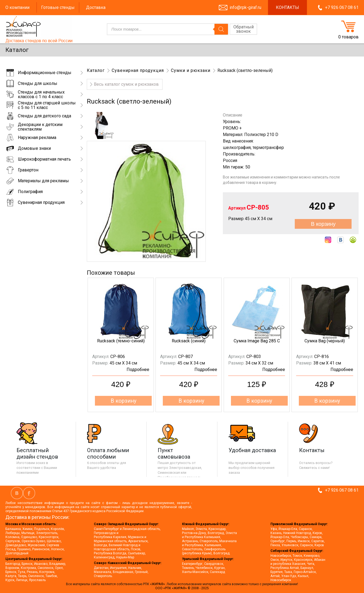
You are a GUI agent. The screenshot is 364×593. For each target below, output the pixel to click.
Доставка (96, 7)
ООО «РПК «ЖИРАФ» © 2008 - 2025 (182, 588)
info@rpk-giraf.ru (245, 7)
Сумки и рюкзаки (191, 70)
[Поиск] (221, 29)
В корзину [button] (123, 401)
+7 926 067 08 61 (342, 7)
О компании (17, 7)
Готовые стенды (58, 7)
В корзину (323, 224)
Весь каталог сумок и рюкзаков (126, 84)
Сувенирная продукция (138, 70)
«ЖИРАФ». (158, 584)
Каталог (96, 70)
